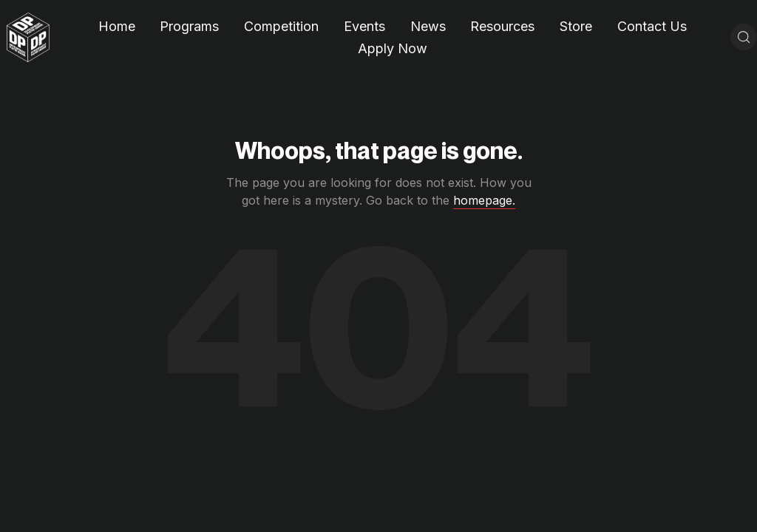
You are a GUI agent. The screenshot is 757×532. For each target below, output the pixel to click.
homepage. (484, 200)
